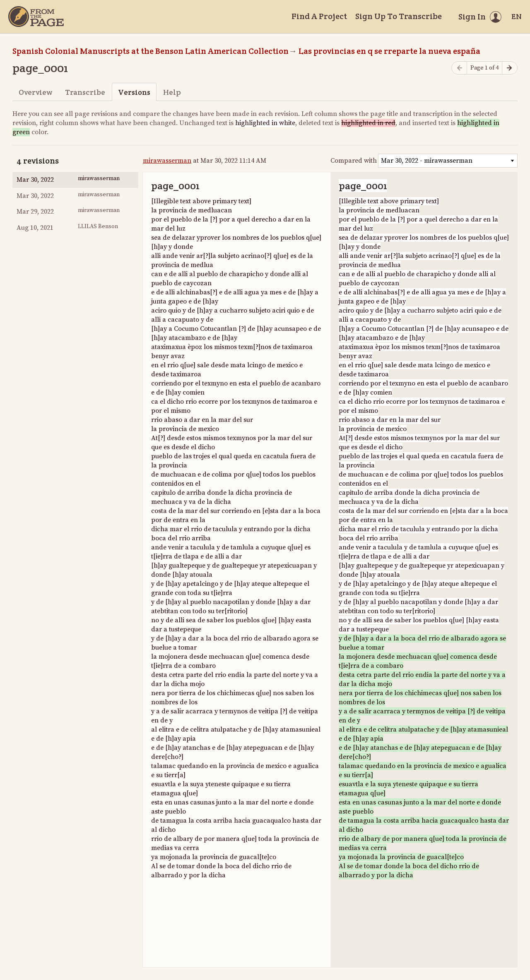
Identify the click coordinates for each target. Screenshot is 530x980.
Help (172, 92)
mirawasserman (167, 161)
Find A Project (319, 16)
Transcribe (85, 92)
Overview (35, 92)
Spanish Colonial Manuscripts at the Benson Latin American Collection (151, 51)
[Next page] (510, 68)
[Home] (36, 17)
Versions (134, 92)
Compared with (354, 161)
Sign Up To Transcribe (399, 16)
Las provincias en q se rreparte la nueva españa (389, 51)
